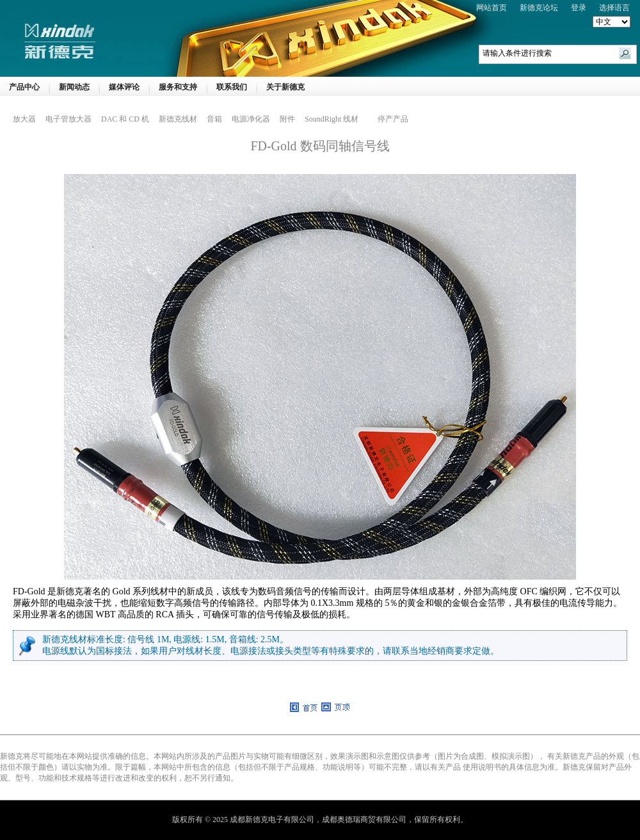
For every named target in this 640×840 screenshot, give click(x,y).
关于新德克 (285, 87)
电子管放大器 (68, 119)
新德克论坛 (539, 8)
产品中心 (24, 87)
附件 (287, 119)
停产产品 (393, 119)
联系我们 (232, 87)
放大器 (24, 119)
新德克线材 (178, 119)
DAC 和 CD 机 (125, 119)
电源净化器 (251, 119)
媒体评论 (124, 87)
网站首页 (492, 8)
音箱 (214, 119)
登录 (579, 8)
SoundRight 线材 (332, 119)
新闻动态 (74, 87)
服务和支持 (178, 87)
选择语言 (614, 8)
